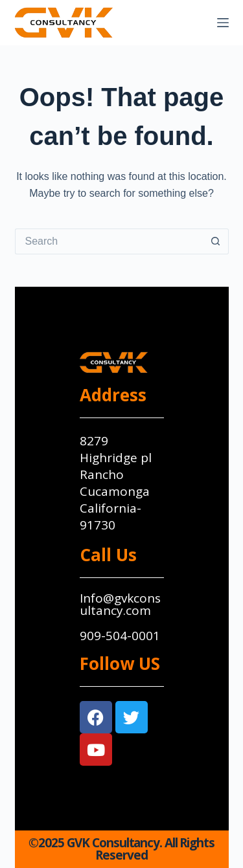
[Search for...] (109, 241)
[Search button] (216, 241)
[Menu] (223, 23)
